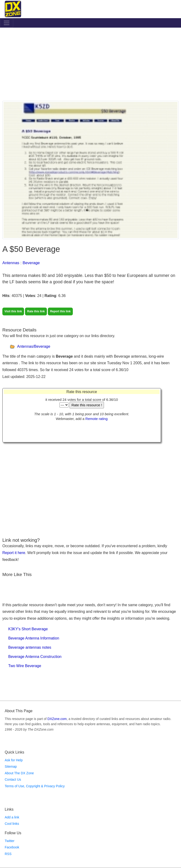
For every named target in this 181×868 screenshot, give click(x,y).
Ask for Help (14, 760)
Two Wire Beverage (25, 666)
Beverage (31, 263)
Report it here (14, 553)
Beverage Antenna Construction (35, 657)
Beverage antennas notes (30, 647)
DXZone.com (57, 719)
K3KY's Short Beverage (28, 629)
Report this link (60, 311)
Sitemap (11, 766)
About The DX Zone (19, 773)
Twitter (10, 841)
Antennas (11, 263)
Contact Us (13, 779)
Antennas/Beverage (34, 346)
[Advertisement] (90, 65)
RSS (8, 854)
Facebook (12, 847)
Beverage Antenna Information (34, 638)
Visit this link (13, 311)
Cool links (12, 824)
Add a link (12, 817)
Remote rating (96, 419)
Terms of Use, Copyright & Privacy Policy (35, 786)
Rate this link (36, 311)
